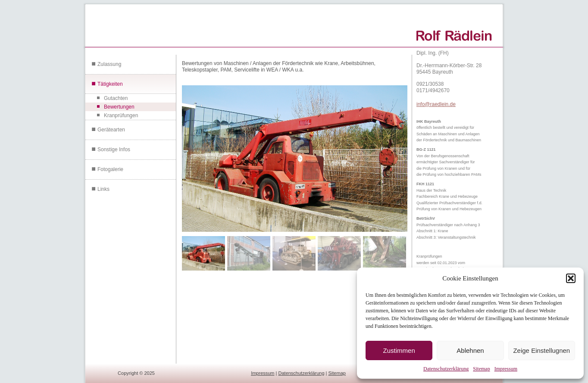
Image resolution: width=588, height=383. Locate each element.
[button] (571, 278)
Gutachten (116, 98)
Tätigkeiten (110, 84)
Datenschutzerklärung (446, 369)
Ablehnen (470, 350)
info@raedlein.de (436, 104)
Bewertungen (119, 107)
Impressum (506, 369)
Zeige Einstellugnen (541, 350)
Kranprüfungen (121, 115)
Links (103, 189)
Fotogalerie (110, 169)
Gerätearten (111, 130)
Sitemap (481, 369)
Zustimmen (399, 350)
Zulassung (109, 64)
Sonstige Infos (114, 149)
